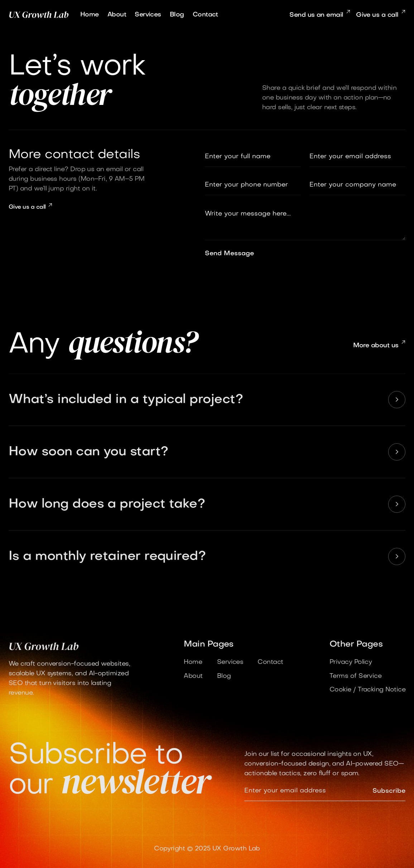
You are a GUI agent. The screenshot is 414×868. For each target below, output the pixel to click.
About (117, 15)
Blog (177, 15)
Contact (205, 15)
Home (90, 15)
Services (148, 15)
